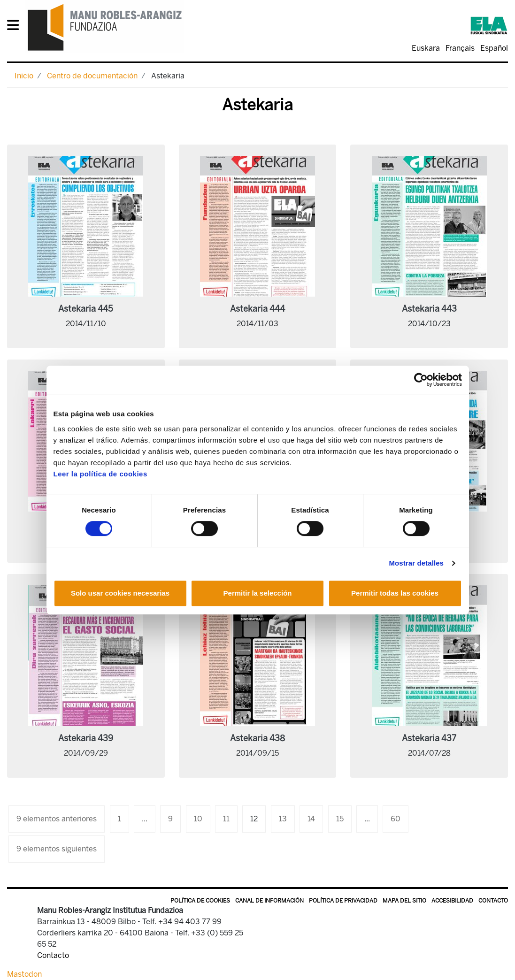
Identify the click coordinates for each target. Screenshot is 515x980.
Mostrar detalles (416, 563)
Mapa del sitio (404, 901)
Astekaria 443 (429, 309)
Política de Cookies (200, 901)
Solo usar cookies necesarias (120, 593)
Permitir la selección (258, 593)
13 (283, 819)
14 (311, 819)
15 (340, 819)
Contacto (493, 901)
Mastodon (24, 974)
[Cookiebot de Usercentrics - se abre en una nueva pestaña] (421, 380)
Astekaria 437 (429, 738)
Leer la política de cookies (100, 474)
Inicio (24, 76)
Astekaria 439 (86, 738)
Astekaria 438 (257, 738)
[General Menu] (16, 27)
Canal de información (269, 901)
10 (198, 819)
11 (226, 819)
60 (396, 819)
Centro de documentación (92, 76)
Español (494, 48)
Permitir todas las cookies (395, 593)
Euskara (426, 48)
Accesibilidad (452, 901)
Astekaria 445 (86, 309)
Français (460, 48)
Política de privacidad (343, 901)
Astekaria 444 (257, 309)
